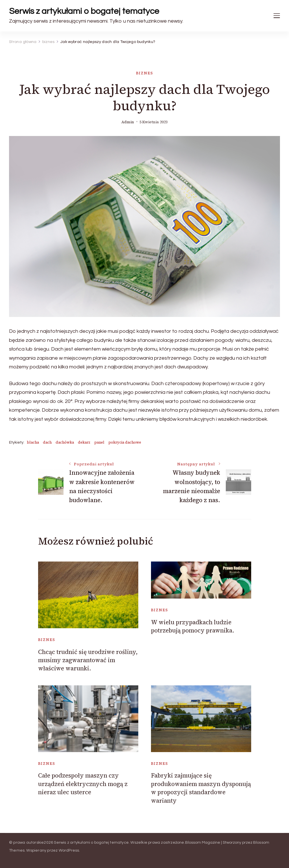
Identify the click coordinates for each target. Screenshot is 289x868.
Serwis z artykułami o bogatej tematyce (84, 11)
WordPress (69, 850)
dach (47, 442)
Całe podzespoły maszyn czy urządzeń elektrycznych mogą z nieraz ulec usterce (83, 784)
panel (99, 442)
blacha (33, 442)
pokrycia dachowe (125, 442)
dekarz (84, 442)
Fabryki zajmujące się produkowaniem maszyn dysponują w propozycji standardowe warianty (201, 788)
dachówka (65, 442)
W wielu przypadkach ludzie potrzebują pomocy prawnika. (193, 626)
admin (128, 122)
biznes (145, 73)
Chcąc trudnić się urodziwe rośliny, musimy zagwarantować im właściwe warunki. (88, 660)
